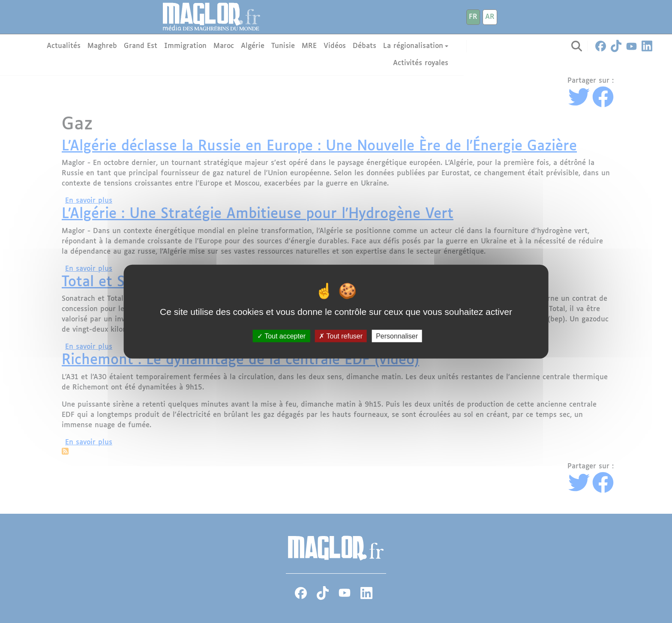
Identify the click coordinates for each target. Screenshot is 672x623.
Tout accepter (281, 336)
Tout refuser (341, 336)
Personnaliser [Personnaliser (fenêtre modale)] (397, 336)
